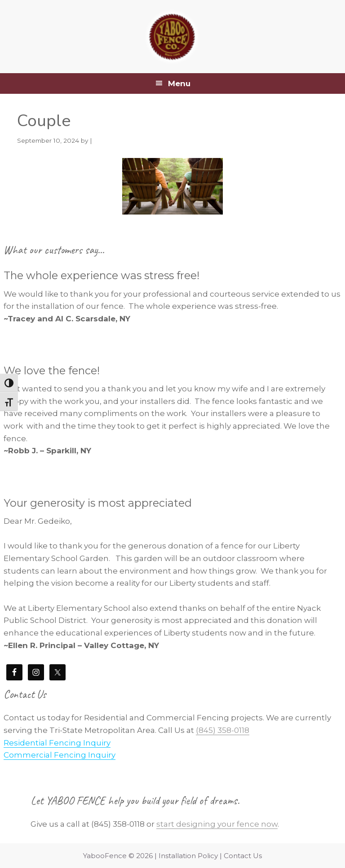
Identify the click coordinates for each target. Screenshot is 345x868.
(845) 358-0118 (223, 730)
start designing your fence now (217, 824)
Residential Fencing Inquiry (57, 743)
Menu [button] (179, 83)
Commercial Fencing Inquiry (60, 755)
